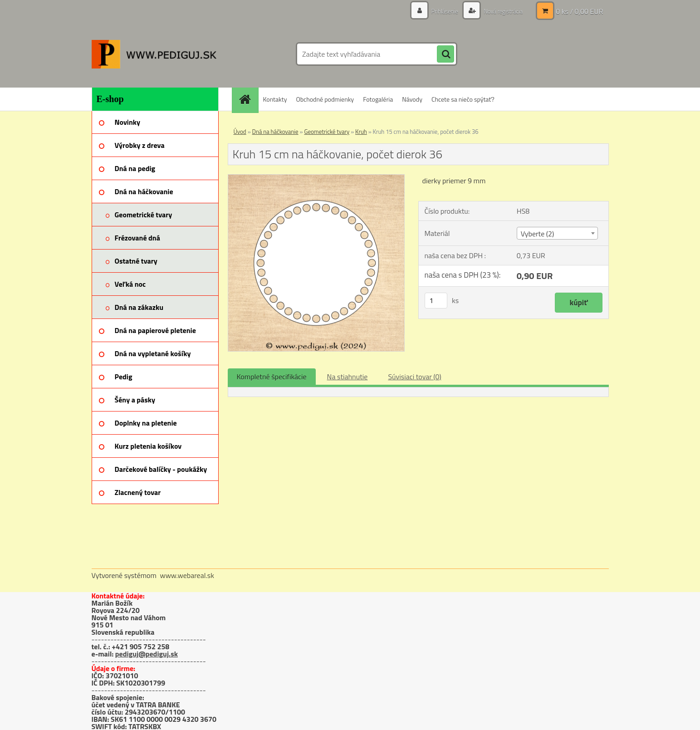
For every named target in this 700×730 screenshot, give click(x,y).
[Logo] (154, 54)
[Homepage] (248, 99)
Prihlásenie (440, 11)
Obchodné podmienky (325, 99)
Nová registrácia (501, 11)
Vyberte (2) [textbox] (538, 234)
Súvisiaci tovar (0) (414, 377)
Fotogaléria (378, 99)
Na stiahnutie (348, 377)
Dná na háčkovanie (275, 132)
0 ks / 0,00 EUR (579, 11)
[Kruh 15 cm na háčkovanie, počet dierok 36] (316, 178)
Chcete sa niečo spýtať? (463, 99)
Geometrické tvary (327, 132)
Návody (412, 99)
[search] (445, 54)
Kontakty (275, 99)
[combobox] (557, 233)
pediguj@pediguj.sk (147, 654)
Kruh (361, 132)
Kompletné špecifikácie (272, 377)
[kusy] (436, 301)
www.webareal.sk (187, 575)
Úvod (240, 132)
